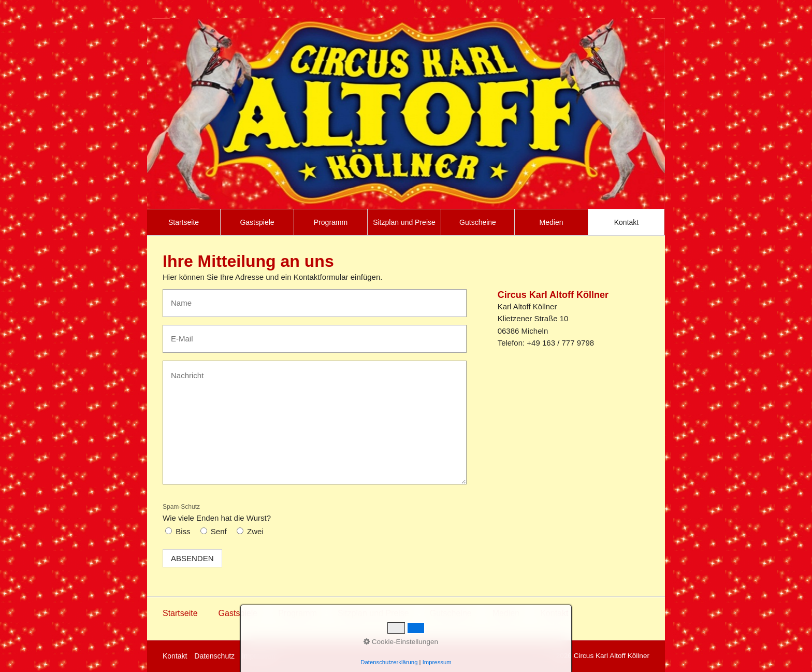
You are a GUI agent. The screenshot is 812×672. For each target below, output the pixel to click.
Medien (552, 222)
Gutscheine (478, 222)
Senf (219, 531)
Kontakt (626, 222)
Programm (331, 222)
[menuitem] (184, 222)
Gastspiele (257, 222)
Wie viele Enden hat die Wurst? (217, 513)
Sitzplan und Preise (404, 222)
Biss (183, 531)
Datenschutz (214, 656)
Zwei (255, 531)
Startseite (184, 222)
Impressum (260, 656)
